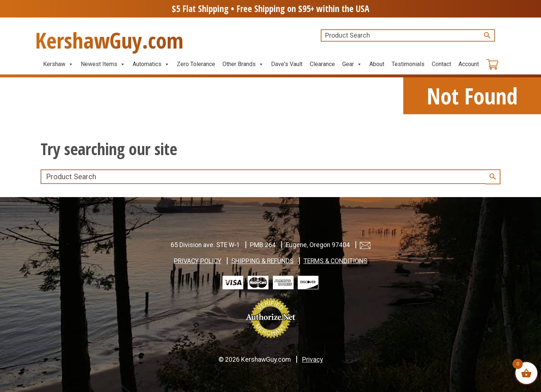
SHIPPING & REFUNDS (262, 261)
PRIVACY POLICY (198, 261)
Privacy (313, 360)
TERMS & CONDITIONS (336, 261)
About (377, 64)
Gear (352, 64)
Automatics (151, 64)
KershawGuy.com (109, 40)
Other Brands (243, 64)
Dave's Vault (287, 64)
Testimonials (408, 64)
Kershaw (58, 64)
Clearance (322, 64)
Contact (441, 64)
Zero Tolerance (196, 64)
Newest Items (103, 64)
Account (469, 64)
